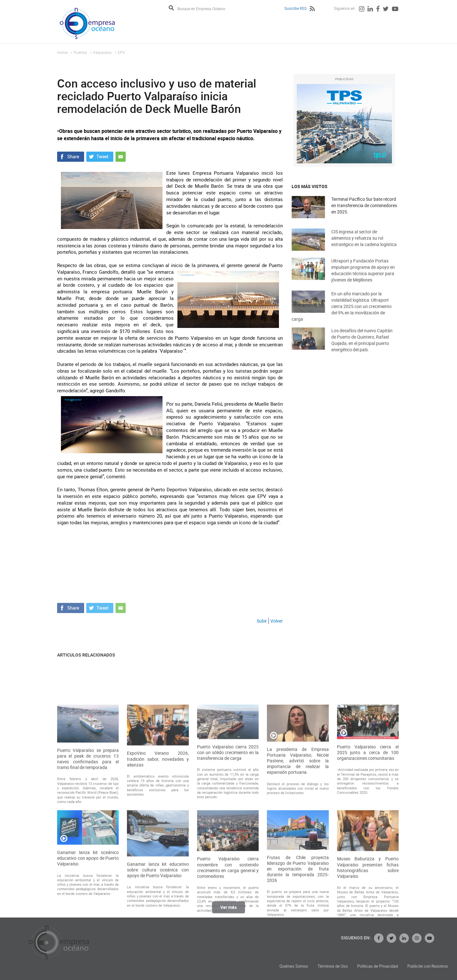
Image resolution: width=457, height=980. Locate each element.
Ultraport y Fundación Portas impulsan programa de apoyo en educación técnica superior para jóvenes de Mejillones (363, 278)
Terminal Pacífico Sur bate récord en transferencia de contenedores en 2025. (364, 206)
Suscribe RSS (295, 8)
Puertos (80, 52)
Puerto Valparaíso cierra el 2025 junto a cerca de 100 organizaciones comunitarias (368, 822)
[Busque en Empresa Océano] (205, 8)
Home (62, 52)
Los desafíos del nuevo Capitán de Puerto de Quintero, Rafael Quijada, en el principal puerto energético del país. (362, 348)
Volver (277, 621)
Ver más (228, 911)
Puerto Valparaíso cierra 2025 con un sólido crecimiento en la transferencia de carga (228, 822)
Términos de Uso (384, 966)
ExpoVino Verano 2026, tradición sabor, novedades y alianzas (158, 828)
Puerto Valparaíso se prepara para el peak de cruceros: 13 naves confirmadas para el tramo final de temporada (88, 828)
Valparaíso (102, 52)
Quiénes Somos (345, 966)
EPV (121, 52)
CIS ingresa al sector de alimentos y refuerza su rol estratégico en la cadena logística (364, 245)
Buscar (171, 8)
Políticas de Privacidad (429, 966)
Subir (262, 621)
